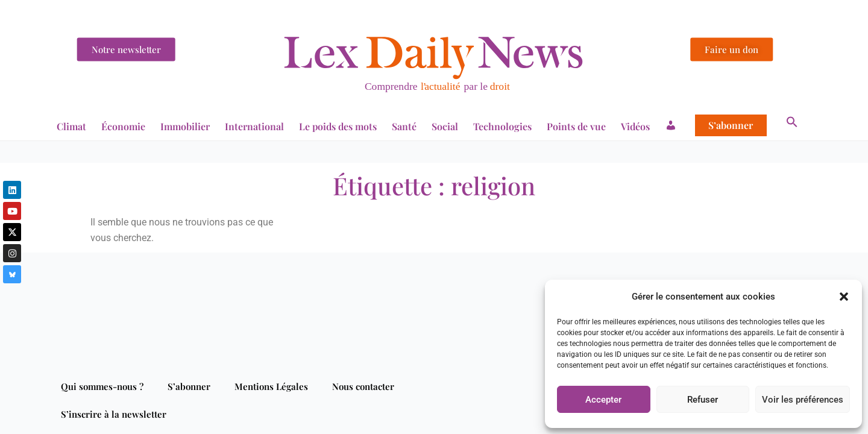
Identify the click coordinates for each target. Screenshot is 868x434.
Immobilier (185, 126)
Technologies (502, 126)
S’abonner (731, 125)
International (254, 126)
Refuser (703, 400)
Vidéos (635, 126)
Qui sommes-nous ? (102, 386)
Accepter (603, 400)
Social (445, 126)
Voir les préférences (803, 400)
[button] (844, 297)
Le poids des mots (338, 126)
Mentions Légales (271, 386)
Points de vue (576, 126)
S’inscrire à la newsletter (114, 414)
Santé (404, 126)
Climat (71, 126)
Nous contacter (363, 386)
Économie (123, 126)
